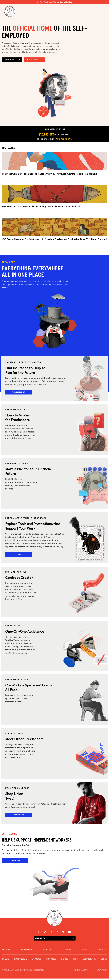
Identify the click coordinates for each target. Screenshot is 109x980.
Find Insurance (19, 392)
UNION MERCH (26, 951)
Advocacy (37, 961)
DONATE (68, 951)
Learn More (12, 60)
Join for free (55, 940)
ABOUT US (6, 951)
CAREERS (5, 961)
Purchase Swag (19, 816)
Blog (75, 961)
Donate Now (15, 862)
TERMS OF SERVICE (81, 972)
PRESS (84, 951)
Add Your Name (64, 139)
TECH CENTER (48, 951)
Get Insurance (89, 961)
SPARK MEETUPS (21, 961)
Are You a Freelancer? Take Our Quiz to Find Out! (72, 2)
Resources (51, 961)
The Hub (64, 961)
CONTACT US (102, 951)
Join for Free (34, 60)
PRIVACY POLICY (101, 972)
